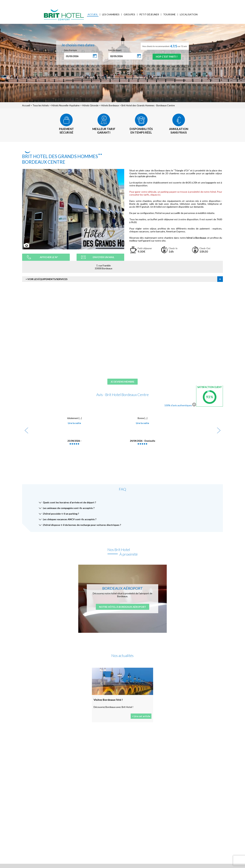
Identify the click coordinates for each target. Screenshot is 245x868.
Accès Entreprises (81, 3)
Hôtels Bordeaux (110, 105)
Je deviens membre (122, 382)
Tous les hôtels (41, 105)
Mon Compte (220, 2)
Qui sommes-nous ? (37, 3)
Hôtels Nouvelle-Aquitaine (66, 105)
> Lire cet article (141, 717)
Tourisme (169, 14)
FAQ (104, 3)
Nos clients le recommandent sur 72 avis (165, 46)
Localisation (189, 14)
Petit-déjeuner (149, 14)
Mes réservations (60, 3)
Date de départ (113, 50)
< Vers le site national (15, 3)
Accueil (93, 14)
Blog (97, 3)
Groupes (129, 14)
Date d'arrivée (68, 50)
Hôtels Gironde (90, 105)
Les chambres (111, 14)
